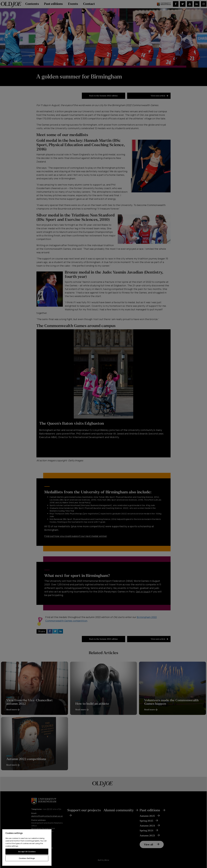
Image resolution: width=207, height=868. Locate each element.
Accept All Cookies (27, 852)
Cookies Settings (27, 858)
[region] (27, 848)
